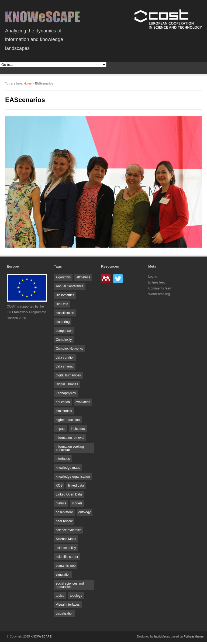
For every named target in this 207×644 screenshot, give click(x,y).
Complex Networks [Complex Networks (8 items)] (69, 349)
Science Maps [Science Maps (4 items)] (66, 539)
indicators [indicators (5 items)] (78, 429)
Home (28, 83)
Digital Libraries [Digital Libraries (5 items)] (67, 384)
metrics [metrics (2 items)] (61, 503)
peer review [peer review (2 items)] (64, 521)
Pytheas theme (194, 636)
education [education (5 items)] (63, 402)
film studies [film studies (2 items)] (64, 411)
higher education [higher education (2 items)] (68, 420)
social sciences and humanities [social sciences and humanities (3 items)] (70, 585)
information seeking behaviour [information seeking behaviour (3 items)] (70, 448)
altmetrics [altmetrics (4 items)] (83, 277)
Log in (153, 277)
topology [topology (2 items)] (76, 596)
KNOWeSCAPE (41, 636)
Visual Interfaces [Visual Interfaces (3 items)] (68, 605)
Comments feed (160, 288)
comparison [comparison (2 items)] (64, 331)
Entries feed (157, 282)
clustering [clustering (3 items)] (63, 322)
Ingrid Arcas (162, 636)
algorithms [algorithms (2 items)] (63, 277)
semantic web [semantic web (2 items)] (66, 566)
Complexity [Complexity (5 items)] (64, 340)
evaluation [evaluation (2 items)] (83, 402)
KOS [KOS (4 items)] (59, 485)
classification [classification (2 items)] (65, 313)
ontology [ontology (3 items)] (84, 512)
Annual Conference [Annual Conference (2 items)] (70, 286)
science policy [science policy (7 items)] (66, 548)
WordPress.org (159, 294)
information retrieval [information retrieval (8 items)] (70, 438)
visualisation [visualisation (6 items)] (65, 613)
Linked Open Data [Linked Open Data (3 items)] (69, 494)
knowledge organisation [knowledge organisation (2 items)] (73, 477)
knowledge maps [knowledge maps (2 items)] (68, 468)
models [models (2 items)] (77, 503)
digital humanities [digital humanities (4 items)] (68, 375)
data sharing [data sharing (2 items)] (65, 366)
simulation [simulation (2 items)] (63, 575)
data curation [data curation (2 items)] (65, 358)
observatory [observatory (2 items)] (64, 512)
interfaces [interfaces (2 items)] (63, 459)
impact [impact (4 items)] (61, 429)
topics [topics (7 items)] (60, 596)
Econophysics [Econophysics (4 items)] (66, 393)
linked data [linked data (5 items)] (76, 485)
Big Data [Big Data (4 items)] (62, 304)
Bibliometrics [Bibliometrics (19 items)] (65, 295)
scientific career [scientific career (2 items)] (67, 557)
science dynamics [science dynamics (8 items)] (69, 530)
